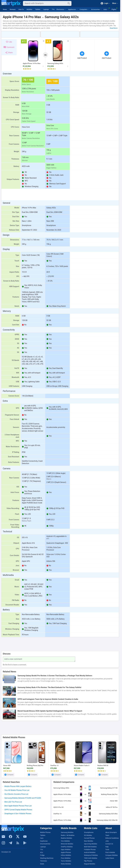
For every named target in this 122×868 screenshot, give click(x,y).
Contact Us (109, 844)
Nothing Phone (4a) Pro (35, 765)
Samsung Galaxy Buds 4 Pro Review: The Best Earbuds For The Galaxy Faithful (49, 687)
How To (21, 9)
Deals (42, 864)
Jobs (107, 841)
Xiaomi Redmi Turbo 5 (82, 765)
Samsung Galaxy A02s (55, 63)
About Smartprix (111, 832)
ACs (42, 852)
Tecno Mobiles (66, 861)
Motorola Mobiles (67, 844)
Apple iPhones (66, 852)
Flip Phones (88, 861)
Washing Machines (47, 858)
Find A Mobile (110, 852)
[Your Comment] (39, 659)
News (5, 9)
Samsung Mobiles (67, 832)
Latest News (110, 858)
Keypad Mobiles (90, 864)
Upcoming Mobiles (91, 844)
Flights (114, 9)
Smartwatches (45, 844)
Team (107, 835)
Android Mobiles (90, 852)
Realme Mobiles (66, 838)
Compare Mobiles (111, 855)
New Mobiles (89, 841)
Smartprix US (6, 852)
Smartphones (89, 832)
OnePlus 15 (54, 765)
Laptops (46, 9)
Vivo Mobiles (65, 841)
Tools (107, 849)
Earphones (44, 841)
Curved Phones (89, 838)
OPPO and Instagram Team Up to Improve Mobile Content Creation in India (48, 699)
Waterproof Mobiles (91, 855)
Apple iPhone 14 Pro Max (32, 63)
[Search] (45, 3)
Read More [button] (114, 28)
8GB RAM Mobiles (90, 847)
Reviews (13, 9)
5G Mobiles (88, 835)
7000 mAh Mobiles (91, 858)
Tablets (38, 9)
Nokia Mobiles (66, 864)
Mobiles (29, 9)
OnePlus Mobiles (67, 847)
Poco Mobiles (66, 858)
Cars (42, 838)
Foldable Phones (90, 849)
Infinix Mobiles (66, 855)
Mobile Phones (45, 832)
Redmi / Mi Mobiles (68, 835)
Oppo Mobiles (66, 849)
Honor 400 (7, 765)
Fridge (42, 855)
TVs (53, 9)
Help (107, 847)
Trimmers (44, 861)
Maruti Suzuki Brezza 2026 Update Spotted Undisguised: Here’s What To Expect (50, 711)
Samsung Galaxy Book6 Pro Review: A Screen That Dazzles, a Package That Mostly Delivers (55, 676)
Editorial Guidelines (112, 838)
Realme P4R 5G (103, 765)
